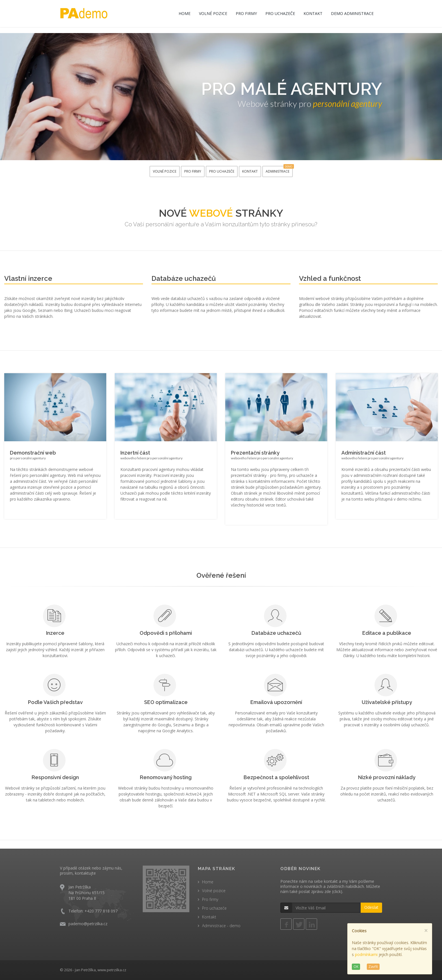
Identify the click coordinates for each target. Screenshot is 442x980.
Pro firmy (210, 899)
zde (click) (333, 891)
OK (356, 967)
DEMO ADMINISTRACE (352, 13)
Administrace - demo (221, 926)
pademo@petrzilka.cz (88, 924)
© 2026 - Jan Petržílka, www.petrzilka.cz (93, 970)
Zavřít (373, 967)
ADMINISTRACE (279, 170)
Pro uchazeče (214, 908)
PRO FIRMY (246, 13)
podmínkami (366, 954)
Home (208, 882)
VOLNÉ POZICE (213, 13)
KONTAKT (313, 13)
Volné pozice (214, 891)
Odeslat (371, 907)
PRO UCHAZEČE (280, 13)
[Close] (426, 931)
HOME (185, 13)
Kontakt (209, 917)
